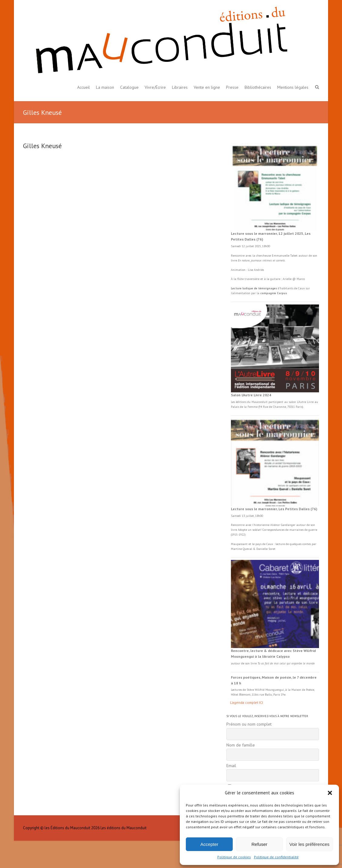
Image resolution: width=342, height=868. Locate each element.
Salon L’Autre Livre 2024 (251, 395)
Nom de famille (241, 745)
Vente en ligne (207, 87)
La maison (105, 87)
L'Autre (302, 402)
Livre (310, 402)
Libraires (180, 87)
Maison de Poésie (303, 690)
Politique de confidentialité (276, 857)
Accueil (84, 87)
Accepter (209, 844)
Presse (232, 87)
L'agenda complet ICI (247, 702)
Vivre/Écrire (155, 87)
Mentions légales (293, 87)
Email (231, 766)
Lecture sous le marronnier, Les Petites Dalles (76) (274, 509)
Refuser (260, 844)
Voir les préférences (309, 844)
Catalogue (129, 87)
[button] (330, 793)
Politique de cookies (234, 857)
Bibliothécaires (258, 87)
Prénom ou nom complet (249, 724)
